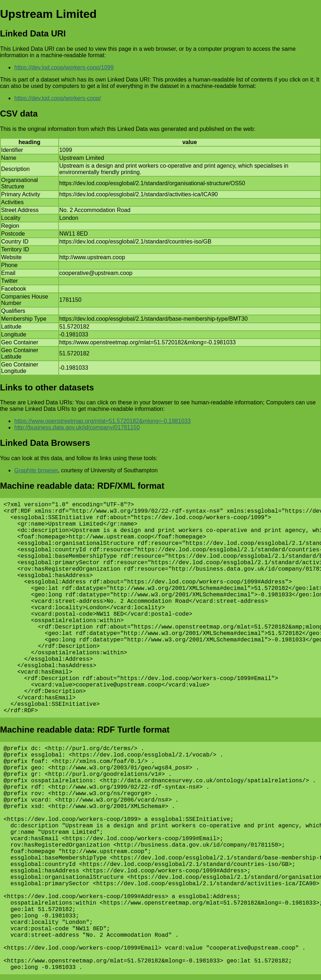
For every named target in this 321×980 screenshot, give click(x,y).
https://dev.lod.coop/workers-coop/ (58, 98)
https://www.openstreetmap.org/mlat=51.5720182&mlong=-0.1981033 (103, 421)
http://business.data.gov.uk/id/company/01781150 (77, 427)
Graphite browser (36, 470)
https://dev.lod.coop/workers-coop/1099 (64, 67)
